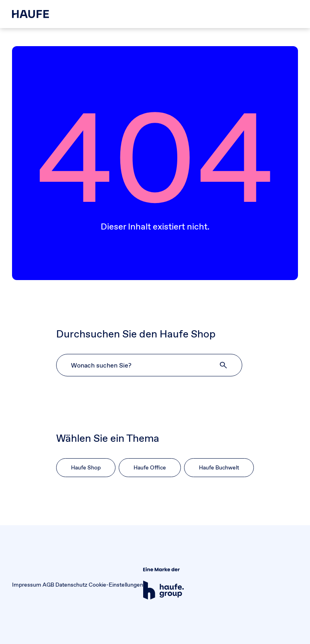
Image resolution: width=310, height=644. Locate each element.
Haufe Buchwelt (219, 467)
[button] (224, 365)
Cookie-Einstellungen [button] (116, 585)
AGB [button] (48, 585)
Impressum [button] (27, 585)
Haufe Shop (86, 467)
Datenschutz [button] (71, 585)
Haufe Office (150, 467)
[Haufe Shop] (30, 14)
